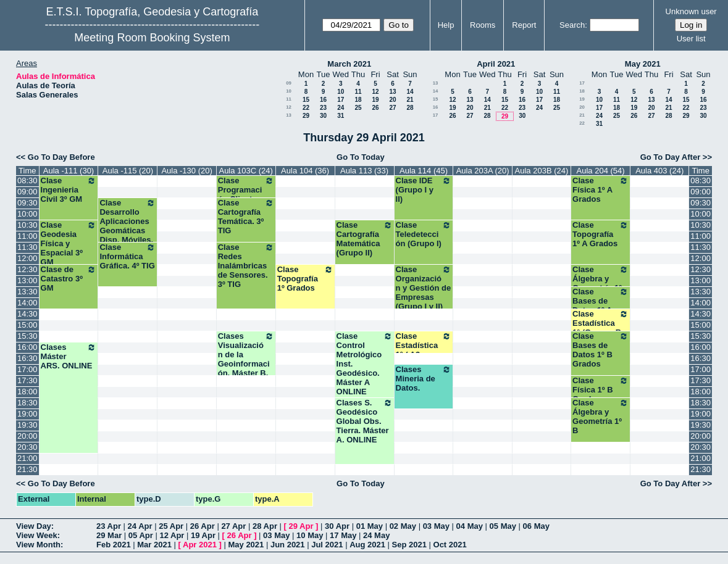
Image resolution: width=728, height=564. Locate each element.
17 (341, 100)
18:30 (27, 403)
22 (306, 108)
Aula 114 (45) (424, 171)
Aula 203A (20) (483, 171)
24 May (376, 535)
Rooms (483, 25)
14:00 (27, 303)
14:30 (27, 314)
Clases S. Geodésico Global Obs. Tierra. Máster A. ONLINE (365, 421)
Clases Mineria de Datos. (424, 379)
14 (410, 92)
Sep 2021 (409, 545)
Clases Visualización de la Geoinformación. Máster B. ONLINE (246, 359)
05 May (503, 526)
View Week (37, 535)
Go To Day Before (61, 157)
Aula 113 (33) (364, 171)
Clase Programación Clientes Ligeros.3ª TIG (246, 194)
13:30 (27, 292)
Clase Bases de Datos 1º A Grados (600, 305)
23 (323, 108)
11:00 (27, 236)
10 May (310, 535)
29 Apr (301, 526)
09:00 (27, 192)
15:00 (27, 325)
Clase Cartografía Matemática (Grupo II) (365, 239)
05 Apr (141, 535)
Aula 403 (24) (659, 171)
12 (375, 92)
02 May (403, 526)
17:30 (27, 380)
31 (341, 116)
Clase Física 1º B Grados (600, 390)
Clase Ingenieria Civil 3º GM (69, 190)
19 (375, 100)
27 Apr (233, 526)
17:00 (27, 369)
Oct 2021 (450, 545)
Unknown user (691, 11)
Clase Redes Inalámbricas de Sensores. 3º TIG (246, 266)
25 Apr (171, 526)
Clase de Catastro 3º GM (69, 279)
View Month (38, 545)
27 (392, 108)
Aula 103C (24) (245, 171)
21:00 (27, 458)
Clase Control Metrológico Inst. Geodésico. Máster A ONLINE (365, 364)
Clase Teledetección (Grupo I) (424, 234)
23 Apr (109, 526)
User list (691, 39)
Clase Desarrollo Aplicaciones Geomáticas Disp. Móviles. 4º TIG (128, 226)
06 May (536, 526)
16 (323, 100)
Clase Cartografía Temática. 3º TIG (246, 217)
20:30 (27, 447)
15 (306, 100)
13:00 (27, 280)
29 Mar (109, 535)
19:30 (27, 425)
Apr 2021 (200, 545)
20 (392, 100)
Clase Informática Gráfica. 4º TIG (128, 256)
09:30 (27, 203)
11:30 (27, 247)
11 (358, 92)
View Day (34, 526)
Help (446, 25)
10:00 (27, 214)
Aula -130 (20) (186, 171)
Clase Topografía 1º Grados (305, 279)
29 (306, 116)
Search (572, 25)
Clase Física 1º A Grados (600, 190)
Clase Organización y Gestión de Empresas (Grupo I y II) (424, 288)
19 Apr (203, 535)
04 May (470, 526)
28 (410, 108)
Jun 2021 (288, 545)
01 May (370, 526)
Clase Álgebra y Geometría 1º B (600, 417)
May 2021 (643, 64)
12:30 (27, 269)
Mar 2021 (154, 545)
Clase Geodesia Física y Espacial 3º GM (69, 243)
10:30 (27, 225)
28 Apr (265, 526)
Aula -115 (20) (128, 171)
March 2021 (349, 64)
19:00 (27, 414)
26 (375, 108)
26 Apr (203, 526)
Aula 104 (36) (305, 171)
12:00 (27, 258)
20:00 (27, 436)
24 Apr (140, 526)
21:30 (27, 469)
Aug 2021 (367, 545)
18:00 (27, 392)
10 (289, 91)
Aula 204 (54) (601, 171)
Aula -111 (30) (69, 171)
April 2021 (496, 64)
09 (289, 83)
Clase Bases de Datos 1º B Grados (600, 350)
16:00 (27, 347)
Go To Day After (671, 157)
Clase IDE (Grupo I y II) (424, 190)
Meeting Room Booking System (152, 38)
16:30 (27, 358)
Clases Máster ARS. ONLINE (69, 356)
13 (392, 92)
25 (358, 108)
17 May (343, 535)
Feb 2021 (114, 545)
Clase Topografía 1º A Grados (600, 234)
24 (341, 108)
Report (524, 25)
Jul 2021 (327, 545)
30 (323, 116)
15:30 (27, 336)
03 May (436, 526)
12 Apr (172, 535)
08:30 (27, 180)
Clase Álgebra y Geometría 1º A (600, 283)
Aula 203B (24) (542, 171)
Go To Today (361, 157)
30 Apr (337, 526)
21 (410, 100)
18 (358, 100)
